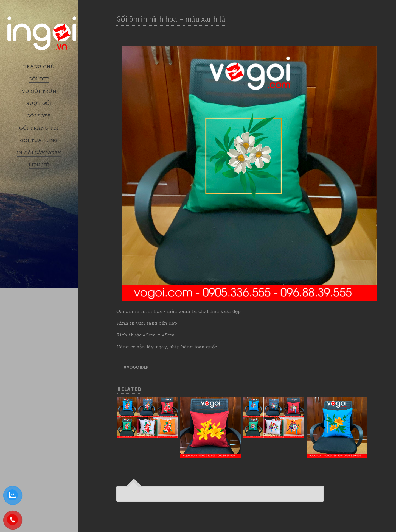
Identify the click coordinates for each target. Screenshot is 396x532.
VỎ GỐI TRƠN (39, 91)
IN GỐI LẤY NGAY (39, 153)
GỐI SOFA (39, 116)
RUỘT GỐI (39, 104)
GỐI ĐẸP (39, 79)
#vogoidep (136, 367)
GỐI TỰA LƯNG (39, 141)
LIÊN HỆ (39, 165)
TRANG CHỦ (39, 67)
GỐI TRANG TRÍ (39, 128)
